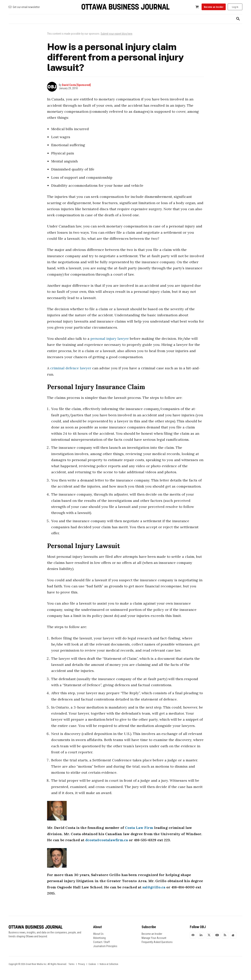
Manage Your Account (154, 938)
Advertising (99, 938)
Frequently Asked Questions (157, 942)
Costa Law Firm (139, 828)
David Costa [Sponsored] (76, 85)
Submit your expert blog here (116, 34)
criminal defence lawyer (71, 368)
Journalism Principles (105, 946)
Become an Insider (152, 934)
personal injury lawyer (110, 339)
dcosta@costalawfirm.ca (107, 840)
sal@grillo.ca (154, 887)
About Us (98, 934)
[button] (238, 19)
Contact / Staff (101, 942)
